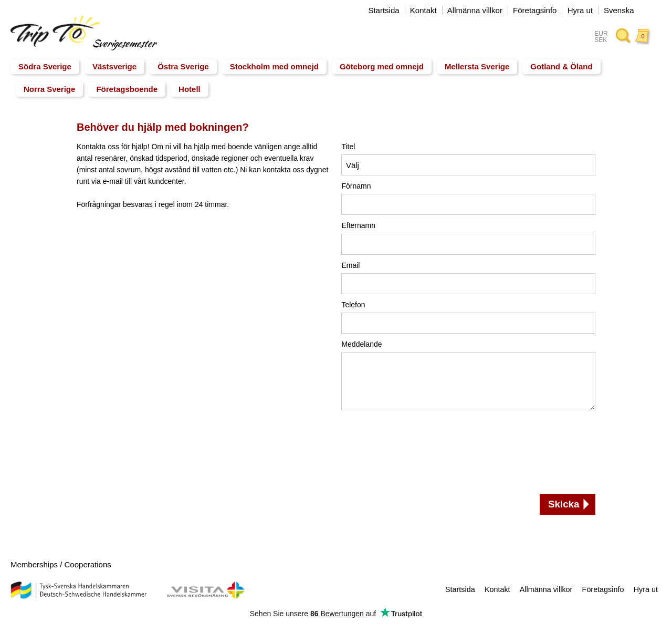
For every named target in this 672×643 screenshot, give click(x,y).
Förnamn (356, 186)
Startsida (384, 10)
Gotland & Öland (561, 66)
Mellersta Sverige (477, 66)
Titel (348, 147)
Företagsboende (127, 89)
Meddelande (361, 344)
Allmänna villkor (475, 10)
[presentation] (384, 453)
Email (350, 265)
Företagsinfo (535, 10)
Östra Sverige (183, 66)
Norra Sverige (49, 89)
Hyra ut (580, 10)
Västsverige (114, 66)
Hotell (190, 89)
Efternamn (358, 225)
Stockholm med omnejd (274, 66)
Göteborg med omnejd (382, 66)
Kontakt (423, 10)
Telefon (353, 305)
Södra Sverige (45, 66)
